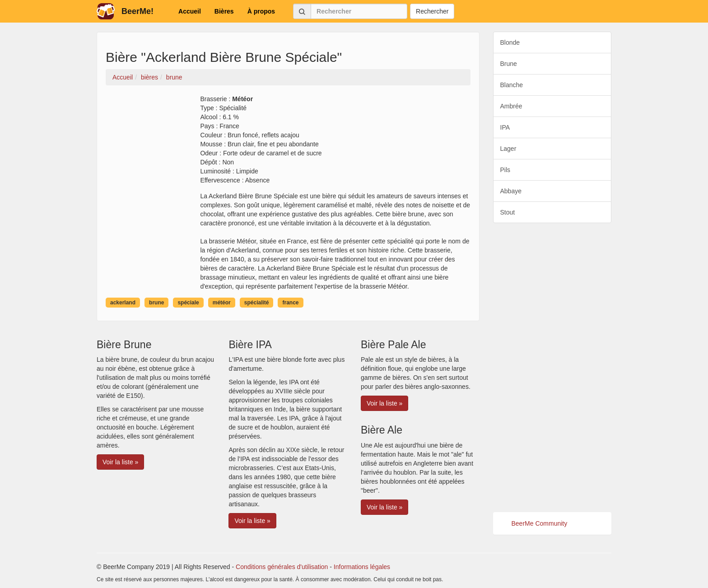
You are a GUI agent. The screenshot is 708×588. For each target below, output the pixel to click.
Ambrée (511, 106)
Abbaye (511, 191)
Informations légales (362, 567)
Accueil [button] (190, 11)
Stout (508, 212)
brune (156, 303)
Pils (505, 170)
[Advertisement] (552, 368)
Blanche (512, 85)
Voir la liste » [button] (120, 462)
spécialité (257, 303)
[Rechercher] (359, 11)
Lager (508, 149)
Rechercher (432, 11)
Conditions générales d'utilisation (282, 567)
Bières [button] (224, 11)
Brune (509, 64)
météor (222, 303)
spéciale (188, 303)
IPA (505, 127)
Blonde (510, 42)
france (290, 303)
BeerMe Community (540, 523)
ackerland (123, 303)
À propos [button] (261, 11)
